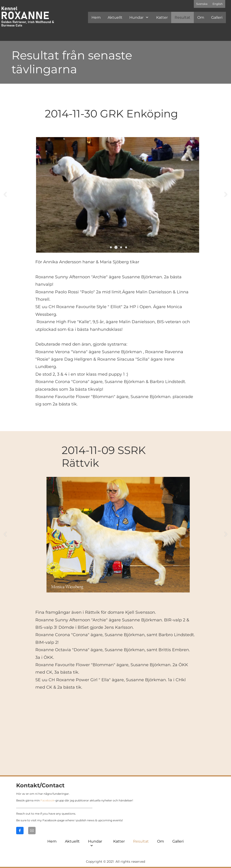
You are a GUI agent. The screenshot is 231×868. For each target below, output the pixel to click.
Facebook (47, 800)
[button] (111, 247)
